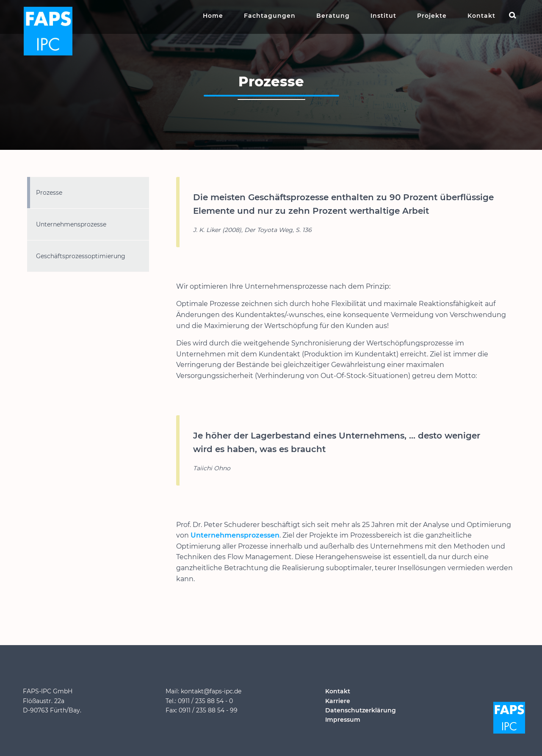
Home (213, 16)
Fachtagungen (270, 16)
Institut (383, 16)
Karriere (338, 701)
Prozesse (49, 193)
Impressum (343, 720)
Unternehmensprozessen (235, 535)
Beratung (333, 16)
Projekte (432, 16)
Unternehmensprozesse (71, 224)
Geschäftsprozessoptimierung (81, 256)
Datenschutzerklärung (361, 710)
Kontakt (481, 16)
